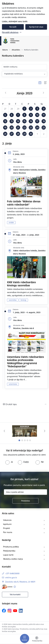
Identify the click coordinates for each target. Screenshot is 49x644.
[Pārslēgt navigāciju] (25, 638)
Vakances (7, 520)
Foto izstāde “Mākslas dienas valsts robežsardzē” (24, 203)
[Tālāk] (45, 431)
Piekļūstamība (9, 551)
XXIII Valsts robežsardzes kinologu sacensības (21, 284)
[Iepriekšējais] (4, 431)
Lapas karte (8, 555)
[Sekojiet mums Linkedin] (21, 611)
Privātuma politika (11, 547)
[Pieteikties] (25, 501)
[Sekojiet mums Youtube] (15, 611)
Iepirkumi (7, 524)
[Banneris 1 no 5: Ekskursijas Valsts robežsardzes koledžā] (25, 431)
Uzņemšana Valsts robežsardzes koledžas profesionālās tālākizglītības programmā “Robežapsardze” (25, 362)
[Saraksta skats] (46, 83)
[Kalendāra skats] (40, 83)
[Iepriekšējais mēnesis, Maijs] (6, 93)
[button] (24, 109)
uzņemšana (13, 384)
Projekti (6, 528)
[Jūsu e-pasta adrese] (25, 492)
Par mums (8, 532)
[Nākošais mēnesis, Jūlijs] (43, 93)
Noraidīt (13, 27)
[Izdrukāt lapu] (24, 404)
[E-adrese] (7, 587)
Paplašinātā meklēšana (13, 74)
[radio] (9, 462)
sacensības (13, 300)
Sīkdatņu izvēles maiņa (13, 559)
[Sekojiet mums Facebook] (4, 611)
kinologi (23, 300)
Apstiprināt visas (36, 27)
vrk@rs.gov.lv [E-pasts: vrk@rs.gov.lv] (11, 578)
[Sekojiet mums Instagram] (10, 611)
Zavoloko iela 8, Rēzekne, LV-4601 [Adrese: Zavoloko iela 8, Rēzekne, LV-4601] (20, 582)
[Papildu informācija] (15, 587)
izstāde (11, 222)
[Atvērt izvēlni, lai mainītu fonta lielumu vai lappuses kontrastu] (37, 639)
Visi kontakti (15, 594)
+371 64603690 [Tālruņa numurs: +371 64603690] (12, 573)
